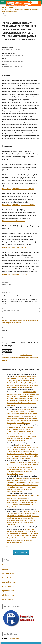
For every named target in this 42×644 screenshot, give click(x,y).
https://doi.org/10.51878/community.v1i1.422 (18, 189)
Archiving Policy (8, 599)
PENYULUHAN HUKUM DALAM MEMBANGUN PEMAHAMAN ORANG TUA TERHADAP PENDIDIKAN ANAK (23, 514)
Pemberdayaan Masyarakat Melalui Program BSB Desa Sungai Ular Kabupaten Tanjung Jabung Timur (21, 379)
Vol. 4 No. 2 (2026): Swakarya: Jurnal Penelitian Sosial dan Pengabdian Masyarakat (20, 11)
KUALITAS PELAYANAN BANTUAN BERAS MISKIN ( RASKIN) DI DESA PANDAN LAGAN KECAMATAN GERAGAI (23, 463)
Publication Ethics (8, 578)
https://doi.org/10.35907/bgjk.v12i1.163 (16, 247)
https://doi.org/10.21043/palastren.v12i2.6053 (18, 205)
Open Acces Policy (8, 591)
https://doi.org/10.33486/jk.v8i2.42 (15, 274)
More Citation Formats (11, 310)
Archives (12, 7)
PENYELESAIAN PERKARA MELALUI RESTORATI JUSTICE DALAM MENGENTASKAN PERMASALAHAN (23, 498)
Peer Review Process (9, 582)
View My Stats (14, 639)
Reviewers (6, 569)
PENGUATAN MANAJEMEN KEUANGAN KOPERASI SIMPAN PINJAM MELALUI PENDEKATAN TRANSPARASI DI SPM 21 (20, 430)
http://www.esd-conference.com (13, 221)
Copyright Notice (8, 586)
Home (4, 7)
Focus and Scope (8, 565)
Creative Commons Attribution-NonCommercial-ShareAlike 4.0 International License (20, 358)
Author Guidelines (8, 574)
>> (7, 546)
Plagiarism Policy (8, 595)
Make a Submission (21, 552)
